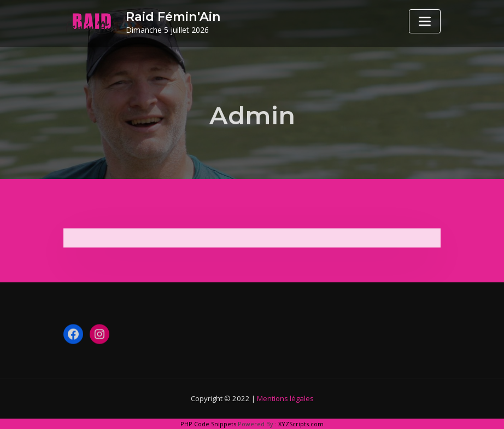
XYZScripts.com (301, 424)
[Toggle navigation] (425, 21)
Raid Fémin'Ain (173, 16)
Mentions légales (285, 398)
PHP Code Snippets (208, 424)
